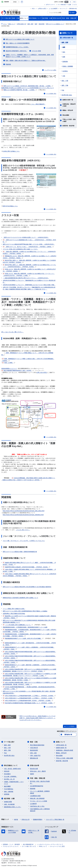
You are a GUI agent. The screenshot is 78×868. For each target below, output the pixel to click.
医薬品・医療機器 (68, 66)
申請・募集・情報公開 (38, 778)
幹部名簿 (7, 771)
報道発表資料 (34, 750)
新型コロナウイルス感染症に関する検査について (20, 39)
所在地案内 (7, 774)
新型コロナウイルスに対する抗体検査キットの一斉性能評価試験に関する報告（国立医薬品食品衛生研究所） (29, 692)
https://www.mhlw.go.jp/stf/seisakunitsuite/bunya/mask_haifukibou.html (23, 515)
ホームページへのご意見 (57, 846)
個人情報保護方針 (28, 844)
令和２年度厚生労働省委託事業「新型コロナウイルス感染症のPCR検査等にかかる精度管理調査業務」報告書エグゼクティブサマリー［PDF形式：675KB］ (30, 670)
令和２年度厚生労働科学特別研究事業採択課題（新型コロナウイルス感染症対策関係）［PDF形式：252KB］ (29, 653)
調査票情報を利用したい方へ (13, 807)
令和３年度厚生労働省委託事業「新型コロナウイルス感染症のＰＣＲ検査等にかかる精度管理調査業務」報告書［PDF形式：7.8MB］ (29, 683)
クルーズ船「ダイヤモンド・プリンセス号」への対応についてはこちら (24, 541)
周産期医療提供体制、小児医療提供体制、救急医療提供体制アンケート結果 (25, 627)
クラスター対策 (36, 51)
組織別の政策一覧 (68, 100)
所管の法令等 (35, 765)
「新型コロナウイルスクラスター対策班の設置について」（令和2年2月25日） (26, 237)
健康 (64, 47)
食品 (64, 52)
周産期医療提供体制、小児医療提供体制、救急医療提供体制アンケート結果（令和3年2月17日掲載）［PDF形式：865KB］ (30, 635)
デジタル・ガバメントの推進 (39, 801)
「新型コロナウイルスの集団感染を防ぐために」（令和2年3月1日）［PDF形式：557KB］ (29, 241)
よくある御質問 (53, 9)
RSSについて (43, 846)
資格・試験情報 (9, 792)
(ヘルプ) (75, 5)
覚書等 (32, 774)
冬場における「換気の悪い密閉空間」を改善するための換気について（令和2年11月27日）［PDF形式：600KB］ (29, 270)
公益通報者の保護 (35, 796)
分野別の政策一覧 (68, 38)
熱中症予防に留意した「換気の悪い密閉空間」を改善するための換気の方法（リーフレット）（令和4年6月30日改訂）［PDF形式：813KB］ (29, 266)
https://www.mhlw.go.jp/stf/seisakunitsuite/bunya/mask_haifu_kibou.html (24, 511)
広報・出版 (33, 753)
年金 (63, 90)
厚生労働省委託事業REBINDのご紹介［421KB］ (18, 371)
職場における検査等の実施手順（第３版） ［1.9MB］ (19, 90)
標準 (66, 2)
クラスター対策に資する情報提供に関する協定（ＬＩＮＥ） (20, 249)
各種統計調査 (8, 802)
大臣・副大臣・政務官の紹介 (13, 769)
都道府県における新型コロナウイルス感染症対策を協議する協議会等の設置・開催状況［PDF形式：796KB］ (29, 617)
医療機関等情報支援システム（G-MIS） (17, 47)
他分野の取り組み (67, 95)
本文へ (34, 9)
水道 (64, 76)
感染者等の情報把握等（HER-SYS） (16, 51)
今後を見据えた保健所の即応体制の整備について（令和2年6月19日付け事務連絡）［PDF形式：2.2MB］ (29, 570)
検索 (73, 13)
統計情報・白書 (9, 799)
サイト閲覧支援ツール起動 (64, 5)
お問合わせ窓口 (42, 9)
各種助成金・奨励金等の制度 (69, 105)
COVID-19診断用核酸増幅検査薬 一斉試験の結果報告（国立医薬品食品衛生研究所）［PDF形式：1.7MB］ (29, 688)
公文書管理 (33, 804)
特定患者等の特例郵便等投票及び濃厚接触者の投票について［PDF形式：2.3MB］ (29, 703)
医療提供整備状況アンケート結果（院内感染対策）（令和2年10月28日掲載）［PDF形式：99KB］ (29, 644)
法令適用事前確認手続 (37, 786)
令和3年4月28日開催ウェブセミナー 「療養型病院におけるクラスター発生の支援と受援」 (29, 285)
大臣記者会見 (34, 748)
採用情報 (7, 794)
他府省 (16, 819)
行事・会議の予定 (35, 756)
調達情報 (33, 789)
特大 (75, 2)
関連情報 (8, 64)
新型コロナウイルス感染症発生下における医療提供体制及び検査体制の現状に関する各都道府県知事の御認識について (29, 621)
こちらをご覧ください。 (23, 530)
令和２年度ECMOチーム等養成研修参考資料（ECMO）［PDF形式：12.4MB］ (28, 701)
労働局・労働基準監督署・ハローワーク (14, 783)
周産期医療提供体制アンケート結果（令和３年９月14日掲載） (23, 638)
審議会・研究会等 (68, 110)
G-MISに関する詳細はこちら (11, 151)
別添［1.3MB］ (9, 363)
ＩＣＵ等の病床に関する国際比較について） (18, 625)
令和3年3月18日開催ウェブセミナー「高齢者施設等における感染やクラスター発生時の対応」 (29, 281)
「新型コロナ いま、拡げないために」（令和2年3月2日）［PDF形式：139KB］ (28, 247)
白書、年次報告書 (9, 804)
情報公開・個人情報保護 (37, 798)
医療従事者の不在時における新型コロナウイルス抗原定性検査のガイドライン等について (28, 88)
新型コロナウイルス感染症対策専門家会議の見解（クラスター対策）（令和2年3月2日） (29, 244)
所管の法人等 (26, 819)
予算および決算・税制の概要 (69, 120)
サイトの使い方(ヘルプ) (29, 846)
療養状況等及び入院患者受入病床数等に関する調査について (20, 598)
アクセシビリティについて (11, 846)
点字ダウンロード (50, 5)
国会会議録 (66, 115)
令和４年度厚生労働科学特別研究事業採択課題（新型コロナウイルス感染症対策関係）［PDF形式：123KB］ (29, 661)
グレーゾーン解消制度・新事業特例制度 (40, 792)
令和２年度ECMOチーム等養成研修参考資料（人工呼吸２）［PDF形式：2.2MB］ (29, 698)
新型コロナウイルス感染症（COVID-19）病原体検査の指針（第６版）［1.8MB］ (27, 86)
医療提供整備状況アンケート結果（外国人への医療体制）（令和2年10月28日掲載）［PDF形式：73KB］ (29, 648)
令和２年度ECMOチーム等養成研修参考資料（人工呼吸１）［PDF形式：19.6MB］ (29, 696)
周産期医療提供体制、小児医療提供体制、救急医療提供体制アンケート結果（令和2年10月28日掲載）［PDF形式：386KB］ (30, 631)
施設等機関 (7, 786)
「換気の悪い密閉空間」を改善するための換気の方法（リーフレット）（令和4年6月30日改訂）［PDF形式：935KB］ (29, 252)
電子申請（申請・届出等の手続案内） (40, 782)
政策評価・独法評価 (68, 126)
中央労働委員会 (9, 789)
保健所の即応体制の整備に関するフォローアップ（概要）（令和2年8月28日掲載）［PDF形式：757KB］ (29, 563)
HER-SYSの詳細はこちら (10, 206)
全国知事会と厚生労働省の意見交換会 (14, 614)
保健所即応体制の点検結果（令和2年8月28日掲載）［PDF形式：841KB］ (26, 567)
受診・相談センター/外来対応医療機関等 (18, 43)
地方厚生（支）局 (9, 779)
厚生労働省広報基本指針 (37, 745)
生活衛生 (65, 71)
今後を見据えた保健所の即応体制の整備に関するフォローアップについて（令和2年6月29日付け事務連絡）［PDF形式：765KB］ (30, 575)
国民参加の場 (73, 9)
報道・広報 (34, 742)
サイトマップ (63, 9)
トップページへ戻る (50, 70)
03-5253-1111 (12, 863)
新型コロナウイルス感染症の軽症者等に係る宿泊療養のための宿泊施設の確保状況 (27, 587)
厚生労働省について (11, 765)
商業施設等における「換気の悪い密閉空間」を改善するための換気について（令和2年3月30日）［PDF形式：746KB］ (30, 257)
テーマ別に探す (9, 742)
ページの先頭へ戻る (51, 94)
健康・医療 (65, 42)
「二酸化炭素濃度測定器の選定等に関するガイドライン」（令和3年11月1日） (26, 278)
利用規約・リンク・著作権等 (11, 844)
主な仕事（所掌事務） (11, 776)
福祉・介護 (65, 81)
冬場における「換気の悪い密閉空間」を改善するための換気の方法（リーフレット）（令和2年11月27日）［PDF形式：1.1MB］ (29, 274)
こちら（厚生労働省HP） (38, 104)
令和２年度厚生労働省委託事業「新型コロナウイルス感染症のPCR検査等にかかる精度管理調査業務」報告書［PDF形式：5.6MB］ (30, 679)
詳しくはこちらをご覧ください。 (13, 332)
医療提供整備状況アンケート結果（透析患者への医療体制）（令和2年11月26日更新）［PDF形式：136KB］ (29, 666)
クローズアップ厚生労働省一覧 (55, 819)
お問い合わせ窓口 (42, 372)
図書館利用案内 (38, 819)
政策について (67, 33)
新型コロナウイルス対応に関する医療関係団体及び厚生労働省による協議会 (25, 611)
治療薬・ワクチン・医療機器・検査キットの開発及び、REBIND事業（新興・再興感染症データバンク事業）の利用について (30, 56)
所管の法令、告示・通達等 (38, 771)
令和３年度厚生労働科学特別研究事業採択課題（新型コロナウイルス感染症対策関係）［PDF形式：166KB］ (29, 657)
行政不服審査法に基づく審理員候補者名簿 (40, 810)
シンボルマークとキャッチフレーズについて (50, 844)
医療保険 (65, 62)
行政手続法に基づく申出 (37, 806)
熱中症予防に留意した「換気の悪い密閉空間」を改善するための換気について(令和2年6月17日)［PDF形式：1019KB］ (29, 261)
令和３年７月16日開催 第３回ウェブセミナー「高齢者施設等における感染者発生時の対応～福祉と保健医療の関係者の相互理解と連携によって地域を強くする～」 (29, 288)
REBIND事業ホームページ (9, 369)
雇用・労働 (65, 85)
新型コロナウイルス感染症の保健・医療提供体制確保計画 (20, 552)
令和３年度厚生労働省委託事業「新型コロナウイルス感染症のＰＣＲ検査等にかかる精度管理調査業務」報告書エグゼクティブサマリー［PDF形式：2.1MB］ (29, 675)
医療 (64, 57)
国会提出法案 (34, 769)
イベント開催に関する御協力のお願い (14, 609)
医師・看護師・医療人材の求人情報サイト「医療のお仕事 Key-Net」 (26, 61)
